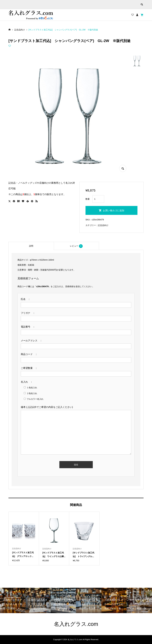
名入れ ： (28, 382)
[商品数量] (98, 199)
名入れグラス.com (76, 624)
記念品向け (103, 225)
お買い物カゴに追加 (114, 210)
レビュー (76, 246)
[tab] (31, 246)
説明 (31, 246)
